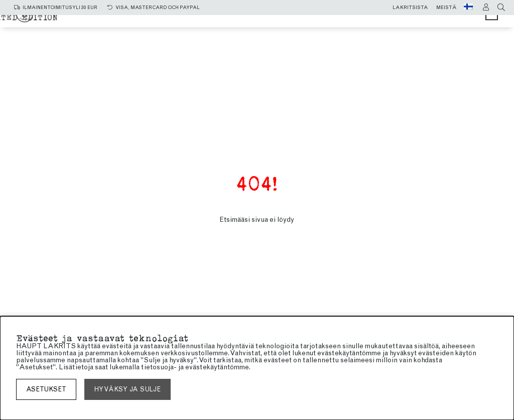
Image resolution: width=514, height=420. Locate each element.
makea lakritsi (331, 21)
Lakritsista (410, 8)
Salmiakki (260, 21)
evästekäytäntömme (217, 367)
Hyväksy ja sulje (127, 389)
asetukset (46, 389)
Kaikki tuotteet (186, 21)
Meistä (446, 8)
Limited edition (334, 31)
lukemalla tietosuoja (142, 367)
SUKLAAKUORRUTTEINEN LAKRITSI (210, 31)
